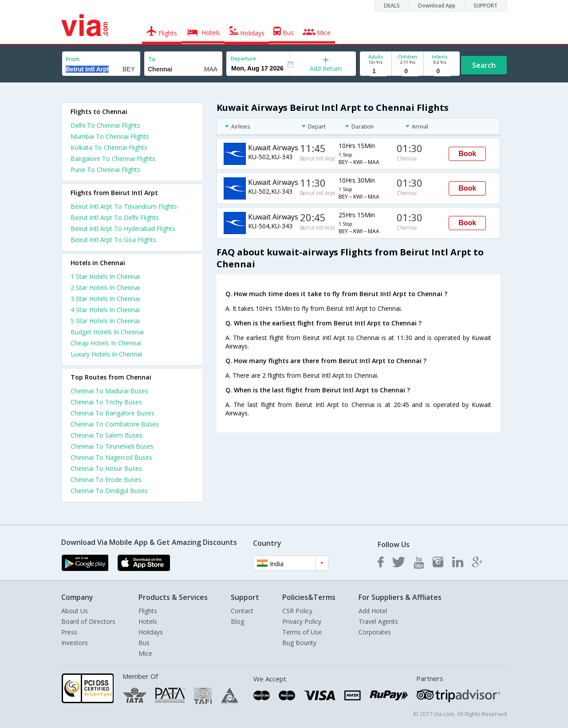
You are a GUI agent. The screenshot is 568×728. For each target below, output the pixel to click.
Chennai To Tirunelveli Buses (112, 446)
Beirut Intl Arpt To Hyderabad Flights (123, 229)
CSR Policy (297, 611)
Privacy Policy (302, 621)
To (152, 59)
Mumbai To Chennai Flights (110, 136)
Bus (144, 643)
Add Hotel (373, 611)
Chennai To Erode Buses (106, 479)
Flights (148, 611)
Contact (242, 611)
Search (484, 65)
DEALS (392, 6)
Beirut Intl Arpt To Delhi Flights (115, 217)
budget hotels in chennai (107, 332)
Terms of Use (302, 632)
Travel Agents (378, 621)
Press (69, 632)
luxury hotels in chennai (106, 354)
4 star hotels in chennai (105, 310)
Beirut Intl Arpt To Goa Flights (113, 240)
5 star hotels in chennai (105, 321)
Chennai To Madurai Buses (109, 391)
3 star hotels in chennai (105, 299)
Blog (237, 621)
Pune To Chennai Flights (105, 170)
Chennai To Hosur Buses (106, 468)
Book (467, 154)
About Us (75, 611)
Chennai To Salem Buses (106, 435)
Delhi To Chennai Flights (105, 125)
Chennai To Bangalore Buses (112, 413)
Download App (437, 6)
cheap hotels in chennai (106, 343)
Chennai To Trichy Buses (106, 402)
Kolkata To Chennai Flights (109, 147)
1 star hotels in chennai (105, 276)
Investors (75, 643)
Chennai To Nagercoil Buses (111, 457)
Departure (243, 58)
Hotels (148, 621)
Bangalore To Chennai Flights (113, 159)
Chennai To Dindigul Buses (109, 491)
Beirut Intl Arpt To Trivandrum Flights (124, 206)
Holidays (151, 632)
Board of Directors (88, 621)
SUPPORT (485, 6)
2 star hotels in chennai (105, 288)
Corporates (375, 632)
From (73, 59)
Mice (145, 653)
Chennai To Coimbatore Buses (115, 424)
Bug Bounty (299, 643)
